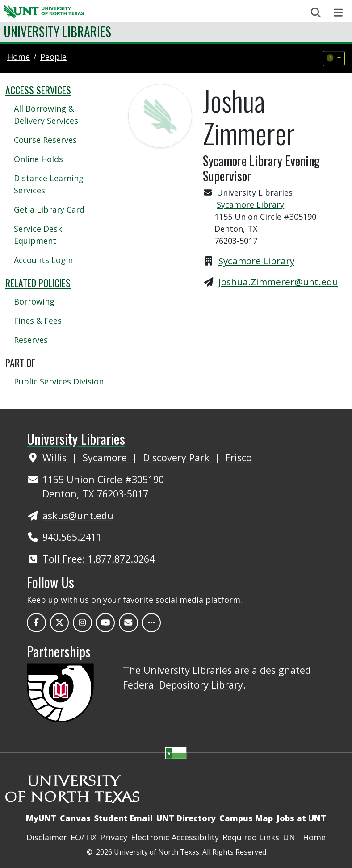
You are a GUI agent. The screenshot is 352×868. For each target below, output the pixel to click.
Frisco (239, 457)
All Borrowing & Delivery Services (46, 115)
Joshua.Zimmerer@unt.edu (278, 282)
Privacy (114, 837)
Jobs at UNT (301, 818)
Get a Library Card (49, 209)
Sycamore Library (250, 204)
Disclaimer (47, 837)
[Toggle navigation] (338, 13)
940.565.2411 (72, 537)
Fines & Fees (38, 321)
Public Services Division (59, 381)
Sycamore (106, 457)
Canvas (75, 818)
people (53, 57)
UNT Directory (186, 818)
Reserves (31, 340)
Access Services (38, 90)
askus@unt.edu (78, 515)
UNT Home (304, 837)
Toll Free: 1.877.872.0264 (98, 559)
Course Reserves (45, 140)
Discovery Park (178, 457)
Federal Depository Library (183, 685)
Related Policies (38, 283)
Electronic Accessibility (175, 837)
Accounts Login (43, 260)
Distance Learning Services (49, 184)
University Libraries (57, 31)
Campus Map (246, 818)
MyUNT (41, 818)
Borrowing (34, 301)
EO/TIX (84, 837)
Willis (56, 457)
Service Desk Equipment (38, 235)
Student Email (124, 818)
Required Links (251, 837)
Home (19, 57)
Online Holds (38, 159)
